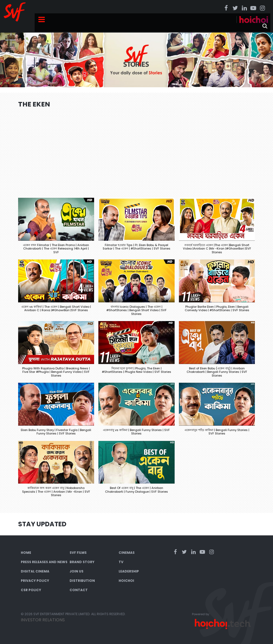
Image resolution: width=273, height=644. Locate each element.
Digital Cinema (35, 571)
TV (121, 562)
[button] (56, 229)
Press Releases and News (44, 562)
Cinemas (127, 553)
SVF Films (78, 553)
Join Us (77, 571)
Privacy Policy (35, 581)
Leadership (129, 571)
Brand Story (82, 562)
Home (26, 553)
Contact (79, 590)
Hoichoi (126, 581)
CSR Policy (31, 590)
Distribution (82, 581)
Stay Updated (42, 524)
